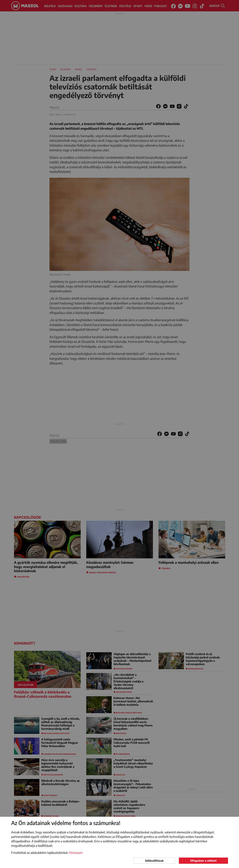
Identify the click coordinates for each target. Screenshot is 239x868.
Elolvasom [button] (76, 853)
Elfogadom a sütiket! (203, 861)
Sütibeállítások (154, 861)
